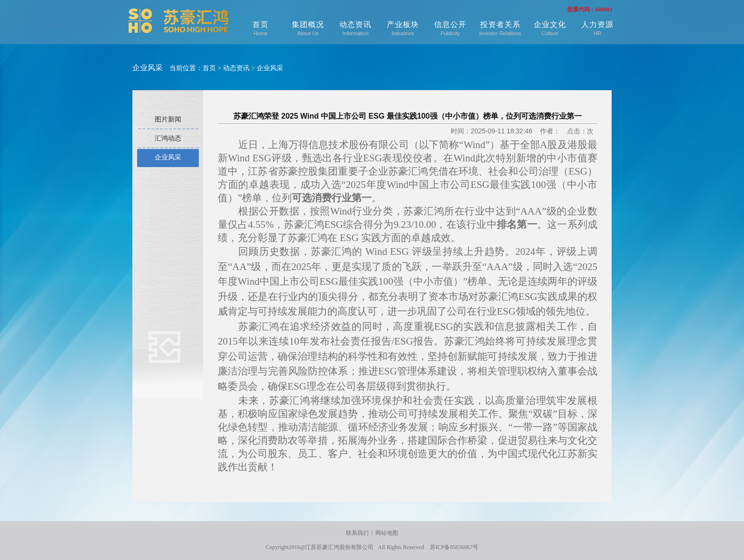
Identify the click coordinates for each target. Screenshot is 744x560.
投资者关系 (500, 28)
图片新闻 (168, 119)
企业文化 (550, 28)
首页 (260, 28)
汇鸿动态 (168, 138)
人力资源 (597, 28)
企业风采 (270, 68)
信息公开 (450, 28)
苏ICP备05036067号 (454, 547)
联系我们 (357, 533)
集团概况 (308, 28)
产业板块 (403, 28)
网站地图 (387, 533)
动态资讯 (355, 28)
